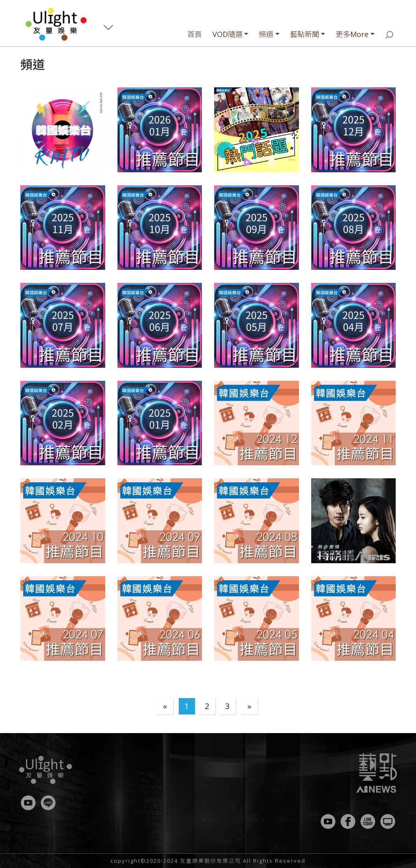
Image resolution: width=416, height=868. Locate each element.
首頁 (195, 34)
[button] (63, 130)
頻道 (266, 34)
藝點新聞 (305, 34)
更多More (352, 34)
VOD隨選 (227, 34)
